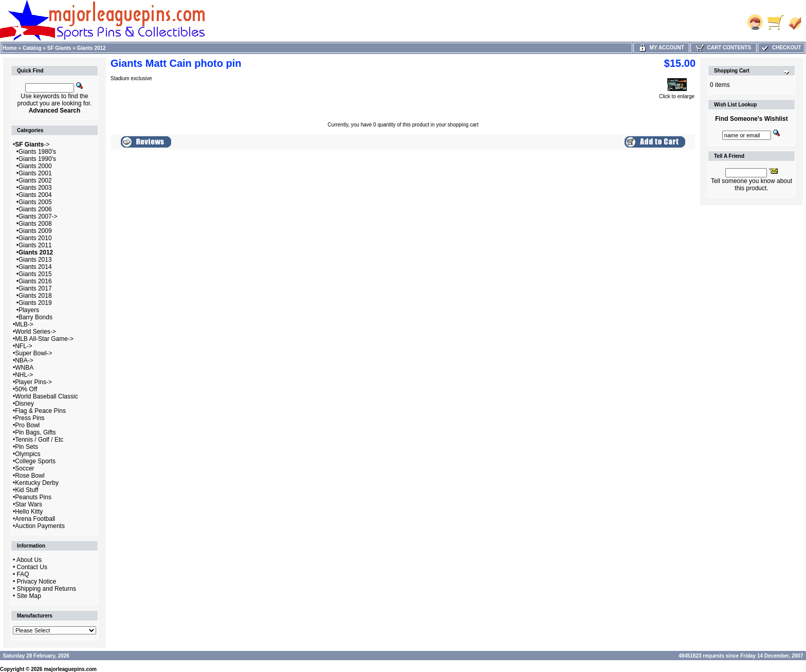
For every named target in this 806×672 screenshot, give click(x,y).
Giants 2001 (35, 173)
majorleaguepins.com (70, 669)
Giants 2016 (35, 281)
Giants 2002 (35, 180)
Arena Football (35, 519)
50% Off (26, 389)
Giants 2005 (35, 202)
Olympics (28, 454)
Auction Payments (40, 526)
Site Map (29, 596)
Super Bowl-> (33, 353)
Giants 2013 (35, 260)
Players (29, 310)
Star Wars (29, 504)
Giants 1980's (37, 152)
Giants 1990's (37, 159)
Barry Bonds (35, 317)
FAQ (23, 574)
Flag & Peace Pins (40, 411)
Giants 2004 (35, 195)
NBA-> (24, 360)
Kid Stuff (26, 490)
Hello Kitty (29, 512)
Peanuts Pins (33, 497)
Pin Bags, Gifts (35, 432)
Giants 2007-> (38, 216)
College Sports (35, 461)
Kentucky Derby (37, 483)
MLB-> (24, 324)
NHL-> (24, 375)
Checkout (781, 48)
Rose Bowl (30, 476)
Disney (24, 404)
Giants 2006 (35, 209)
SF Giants (59, 48)
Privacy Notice (37, 582)
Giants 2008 (35, 224)
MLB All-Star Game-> (44, 339)
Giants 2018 (35, 296)
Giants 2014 (35, 267)
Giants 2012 (91, 48)
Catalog (32, 48)
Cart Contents (723, 48)
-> (32, 144)
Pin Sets (26, 447)
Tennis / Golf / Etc (39, 440)
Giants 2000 (35, 166)
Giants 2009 (35, 231)
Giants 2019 (35, 303)
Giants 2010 (35, 238)
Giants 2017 (35, 288)
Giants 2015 (35, 274)
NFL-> (24, 346)
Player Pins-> (33, 382)
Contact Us (32, 567)
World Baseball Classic (47, 396)
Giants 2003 (35, 188)
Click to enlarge (677, 94)
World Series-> (35, 332)
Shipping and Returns (47, 589)
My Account (661, 48)
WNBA (24, 368)
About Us (29, 560)
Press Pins (30, 418)
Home (10, 48)
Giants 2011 (35, 245)
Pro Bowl (27, 425)
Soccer (24, 468)
